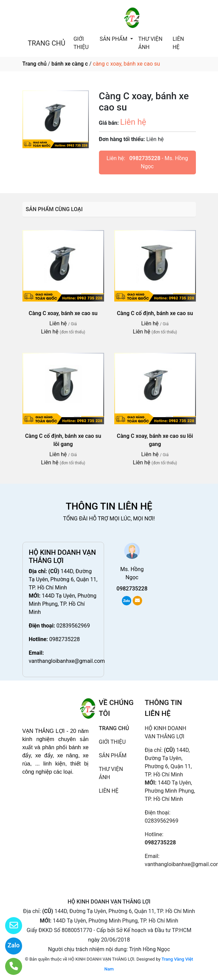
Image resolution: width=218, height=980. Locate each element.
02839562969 (73, 626)
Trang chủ (35, 64)
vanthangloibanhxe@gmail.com (67, 661)
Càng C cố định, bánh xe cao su (155, 313)
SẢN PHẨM (114, 39)
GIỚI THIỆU (81, 43)
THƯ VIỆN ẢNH (150, 43)
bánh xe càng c (70, 64)
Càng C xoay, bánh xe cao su (63, 313)
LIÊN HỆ (178, 43)
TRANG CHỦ (47, 43)
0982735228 (145, 158)
